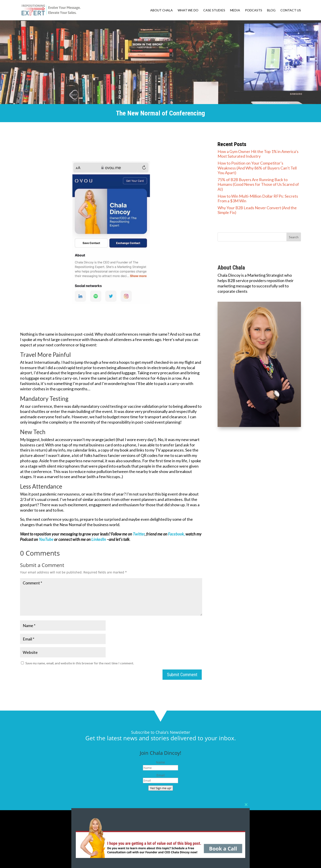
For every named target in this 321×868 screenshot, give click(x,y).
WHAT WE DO (188, 10)
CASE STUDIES (214, 10)
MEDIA (235, 10)
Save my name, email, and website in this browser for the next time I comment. (80, 663)
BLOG (271, 10)
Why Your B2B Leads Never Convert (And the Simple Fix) (257, 210)
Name (160, 762)
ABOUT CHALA (162, 10)
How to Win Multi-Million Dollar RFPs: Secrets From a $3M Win (258, 199)
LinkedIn (99, 539)
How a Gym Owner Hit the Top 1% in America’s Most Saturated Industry (258, 154)
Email (161, 775)
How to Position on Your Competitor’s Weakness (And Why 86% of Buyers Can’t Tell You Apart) (257, 168)
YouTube (46, 539)
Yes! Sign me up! (161, 788)
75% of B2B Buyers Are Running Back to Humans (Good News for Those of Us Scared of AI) (258, 184)
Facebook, (176, 534)
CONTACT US (291, 10)
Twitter (139, 534)
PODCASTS (254, 10)
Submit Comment (182, 675)
